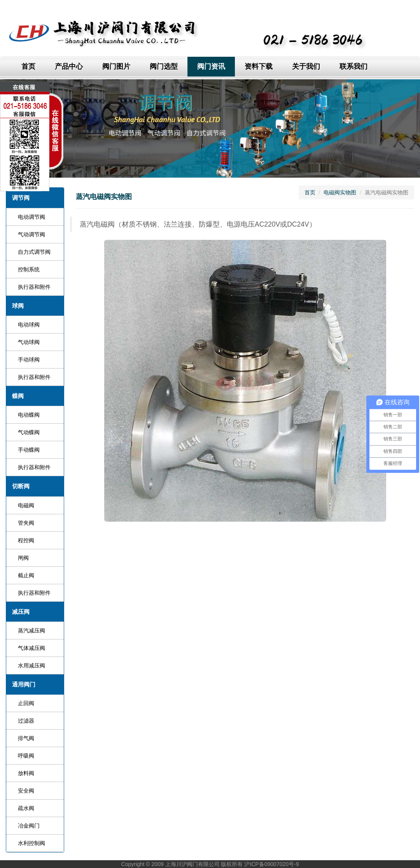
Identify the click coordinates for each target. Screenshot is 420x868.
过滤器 (26, 721)
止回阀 (26, 703)
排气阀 (26, 738)
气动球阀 (29, 342)
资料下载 (259, 66)
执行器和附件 (34, 287)
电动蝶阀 (29, 415)
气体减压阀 (31, 648)
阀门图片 (116, 66)
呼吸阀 (26, 756)
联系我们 (353, 66)
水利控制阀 (31, 843)
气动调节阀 (31, 234)
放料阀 (26, 773)
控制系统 (29, 269)
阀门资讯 (211, 66)
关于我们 (306, 66)
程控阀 (26, 540)
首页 (28, 66)
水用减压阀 (31, 665)
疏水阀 (26, 808)
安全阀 (26, 791)
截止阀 (26, 575)
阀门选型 (164, 66)
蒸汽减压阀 (31, 630)
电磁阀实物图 (340, 192)
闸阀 (23, 558)
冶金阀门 (29, 826)
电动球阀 (29, 325)
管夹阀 (26, 523)
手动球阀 (29, 360)
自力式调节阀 (34, 252)
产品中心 (69, 66)
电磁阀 (26, 505)
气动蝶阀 (29, 432)
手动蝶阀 (29, 450)
